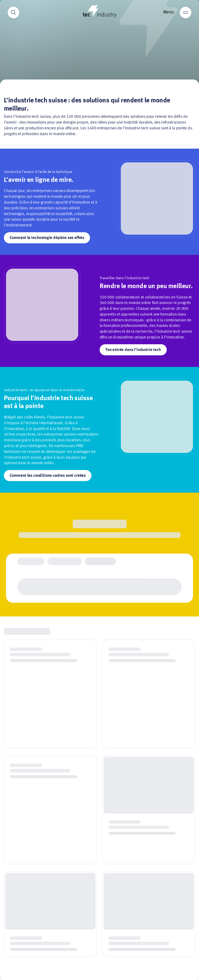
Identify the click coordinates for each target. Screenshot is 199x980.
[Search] (13, 13)
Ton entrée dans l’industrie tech (133, 350)
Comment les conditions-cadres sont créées (48, 476)
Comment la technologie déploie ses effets (47, 238)
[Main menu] (186, 13)
